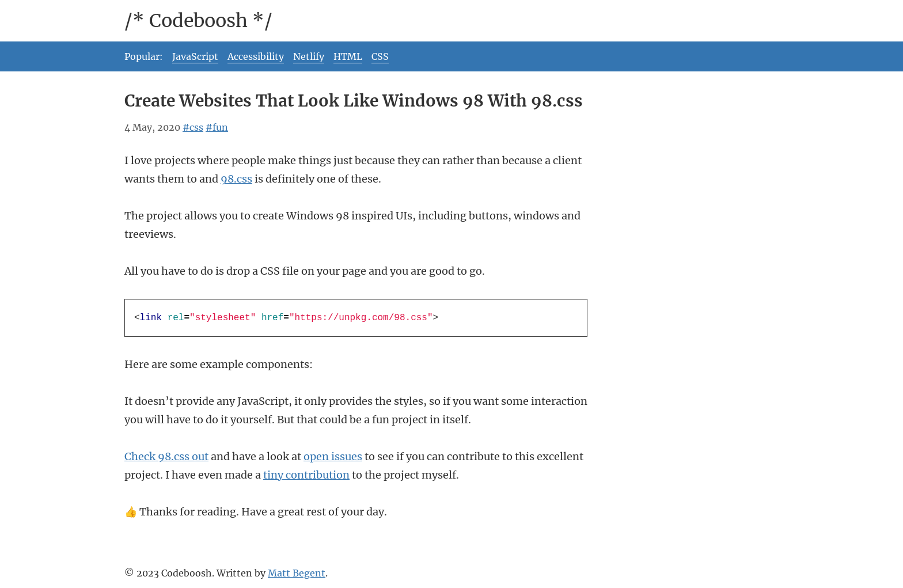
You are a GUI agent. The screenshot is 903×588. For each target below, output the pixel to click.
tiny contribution (306, 475)
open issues (333, 456)
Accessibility (256, 56)
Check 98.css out (166, 456)
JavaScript (195, 56)
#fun (217, 127)
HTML (348, 56)
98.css (236, 179)
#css (193, 127)
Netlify (309, 56)
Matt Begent (297, 573)
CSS (380, 56)
